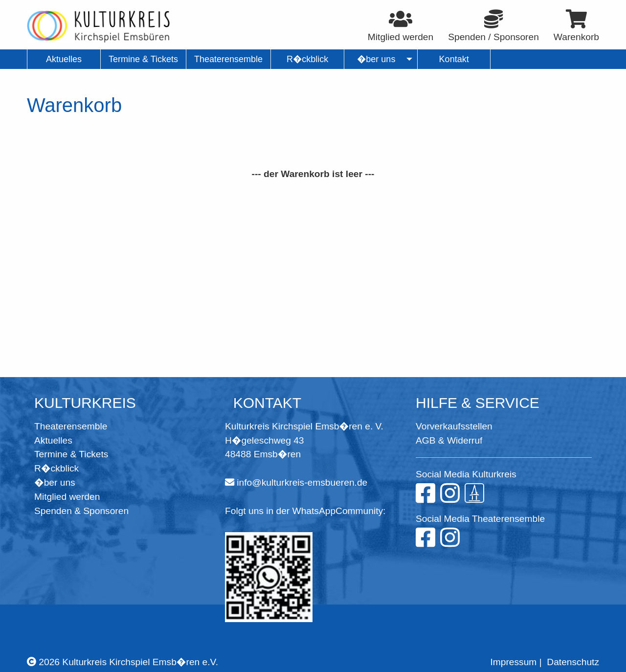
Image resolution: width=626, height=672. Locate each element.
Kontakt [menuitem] (454, 59)
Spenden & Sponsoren (81, 511)
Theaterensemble (71, 426)
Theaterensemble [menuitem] (228, 59)
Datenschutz (573, 662)
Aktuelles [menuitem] (64, 59)
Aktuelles (53, 440)
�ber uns (55, 482)
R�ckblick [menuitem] (307, 59)
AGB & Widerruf (449, 440)
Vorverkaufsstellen (454, 426)
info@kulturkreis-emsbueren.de (302, 482)
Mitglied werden (67, 497)
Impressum (513, 662)
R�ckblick (56, 468)
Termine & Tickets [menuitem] (143, 59)
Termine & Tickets (71, 454)
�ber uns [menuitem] (376, 59)
